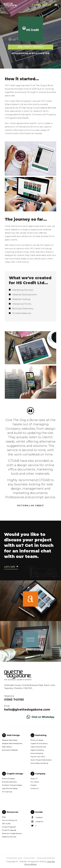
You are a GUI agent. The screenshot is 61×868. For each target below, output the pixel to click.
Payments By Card (14, 858)
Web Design (13, 735)
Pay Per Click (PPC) (38, 757)
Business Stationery (9, 782)
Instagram (39, 822)
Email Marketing (37, 753)
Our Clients (35, 782)
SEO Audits (6, 824)
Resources (13, 812)
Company (40, 774)
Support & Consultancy (39, 743)
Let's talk (10, 567)
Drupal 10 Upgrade (9, 830)
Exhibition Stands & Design (12, 785)
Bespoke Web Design (10, 740)
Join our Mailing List (10, 820)
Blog (4, 817)
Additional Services (9, 837)
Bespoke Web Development (12, 743)
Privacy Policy (29, 858)
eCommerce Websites (10, 750)
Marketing (41, 735)
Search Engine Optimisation (41, 760)
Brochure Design (37, 740)
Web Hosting (7, 747)
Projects (34, 785)
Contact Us (35, 788)
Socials (39, 812)
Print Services (7, 792)
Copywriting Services (38, 747)
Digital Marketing (37, 750)
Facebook (39, 817)
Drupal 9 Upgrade (9, 827)
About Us (34, 779)
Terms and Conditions (46, 858)
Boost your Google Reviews (12, 833)
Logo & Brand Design (10, 788)
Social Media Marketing (39, 763)
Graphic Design (15, 774)
